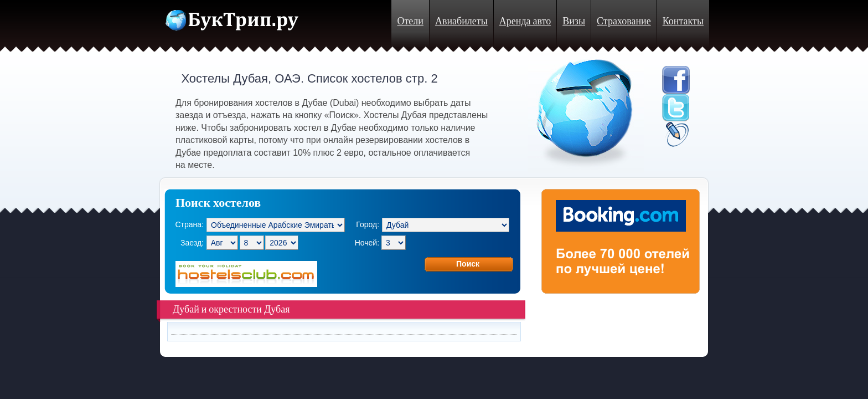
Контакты (683, 21)
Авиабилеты (461, 21)
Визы (574, 21)
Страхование (624, 21)
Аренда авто (525, 21)
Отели (410, 21)
